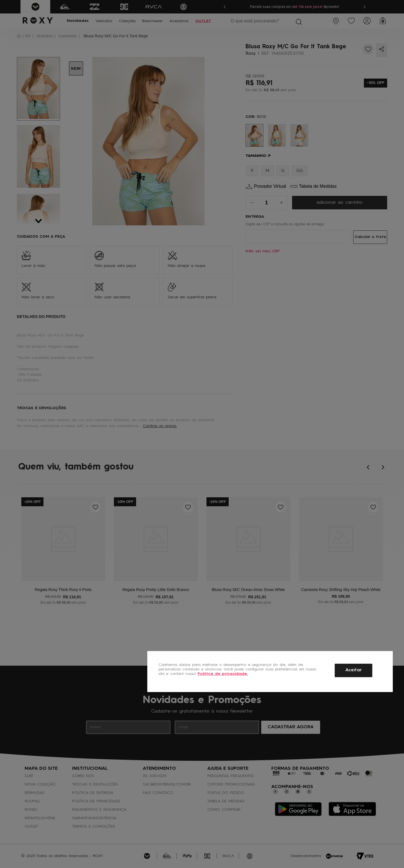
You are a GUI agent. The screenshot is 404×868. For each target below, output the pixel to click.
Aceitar (354, 670)
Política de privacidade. (223, 674)
